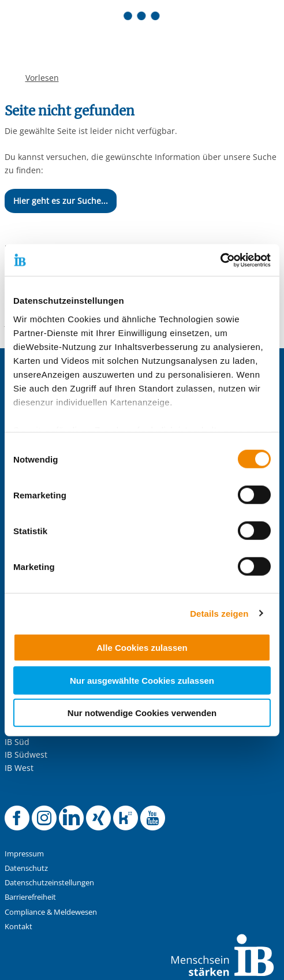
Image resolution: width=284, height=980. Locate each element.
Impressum (24, 854)
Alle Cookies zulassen (142, 648)
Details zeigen (219, 613)
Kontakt (18, 927)
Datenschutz (26, 868)
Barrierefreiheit (30, 897)
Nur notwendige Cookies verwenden (142, 713)
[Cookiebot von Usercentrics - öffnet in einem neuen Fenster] (220, 260)
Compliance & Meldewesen (51, 912)
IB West (19, 768)
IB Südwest (26, 754)
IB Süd (17, 742)
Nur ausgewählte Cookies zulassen (142, 680)
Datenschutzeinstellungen (49, 883)
